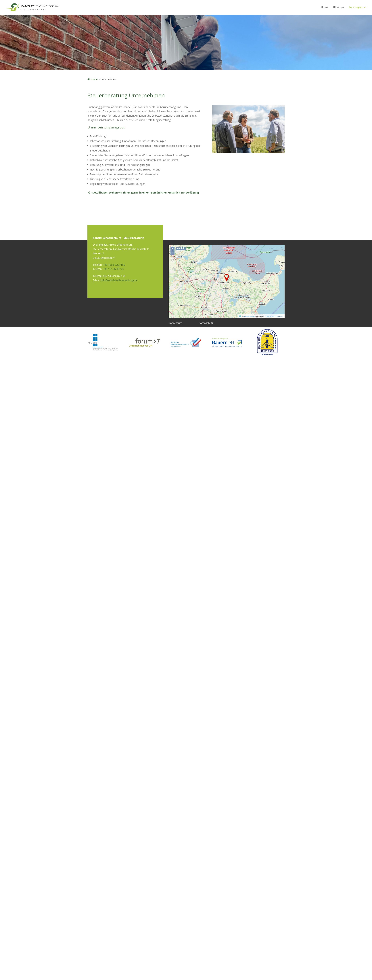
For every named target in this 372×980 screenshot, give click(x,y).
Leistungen (356, 7)
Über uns (339, 7)
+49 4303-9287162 (114, 265)
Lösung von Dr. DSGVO (275, 316)
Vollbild (181, 248)
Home (325, 7)
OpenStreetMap (249, 316)
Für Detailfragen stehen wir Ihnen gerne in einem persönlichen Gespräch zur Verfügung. (143, 193)
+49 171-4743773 (113, 269)
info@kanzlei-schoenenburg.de (119, 280)
